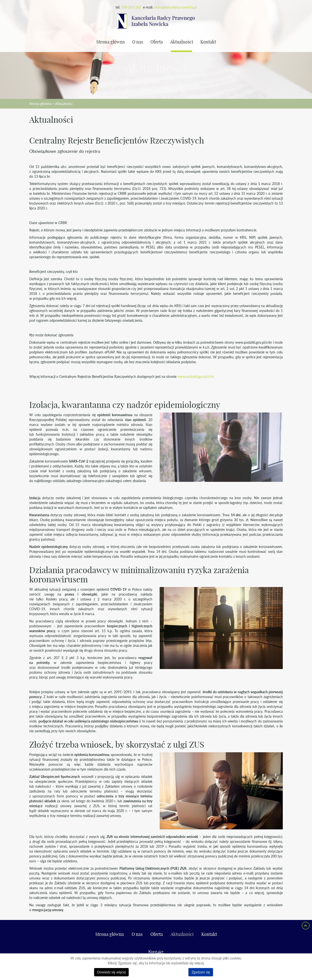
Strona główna (111, 42)
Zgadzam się (201, 972)
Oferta (157, 42)
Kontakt (208, 42)
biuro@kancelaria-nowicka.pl (175, 7)
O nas (138, 42)
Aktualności (182, 42)
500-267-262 (131, 7)
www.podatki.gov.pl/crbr (196, 377)
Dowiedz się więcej (111, 972)
